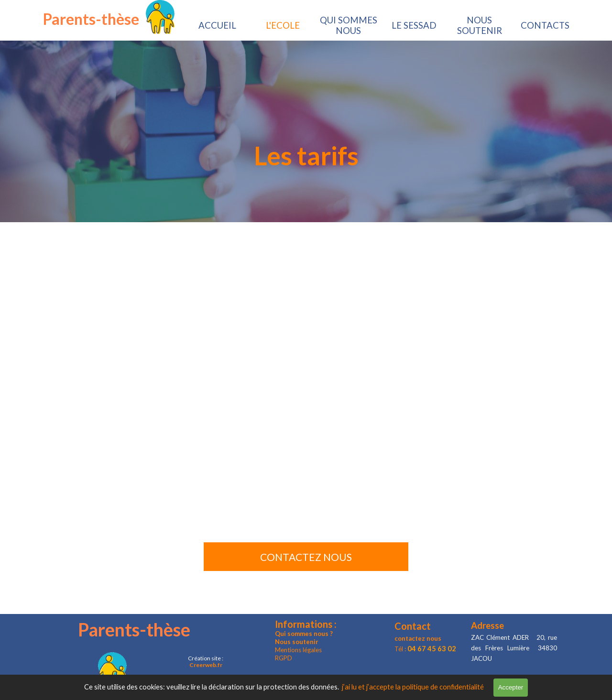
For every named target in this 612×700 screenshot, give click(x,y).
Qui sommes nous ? (304, 634)
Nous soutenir (297, 642)
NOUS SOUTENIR (480, 25)
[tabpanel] (306, 155)
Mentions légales (298, 650)
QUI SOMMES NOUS (349, 25)
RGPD (284, 658)
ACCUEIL (217, 25)
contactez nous (418, 638)
